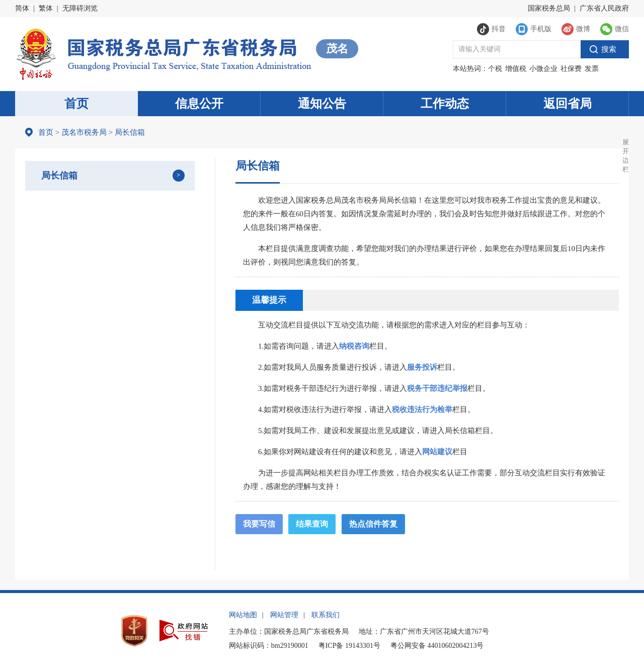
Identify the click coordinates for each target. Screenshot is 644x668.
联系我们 (326, 615)
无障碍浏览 (80, 8)
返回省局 (568, 104)
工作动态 (445, 104)
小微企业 (543, 69)
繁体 (46, 8)
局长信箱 (59, 176)
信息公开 (199, 104)
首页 (76, 104)
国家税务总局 (549, 8)
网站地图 (243, 615)
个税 (495, 69)
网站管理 (284, 615)
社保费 (571, 69)
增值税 (516, 69)
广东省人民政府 (604, 8)
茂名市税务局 (84, 132)
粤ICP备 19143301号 (349, 646)
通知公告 (322, 104)
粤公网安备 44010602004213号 (437, 646)
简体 (22, 8)
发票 (592, 69)
